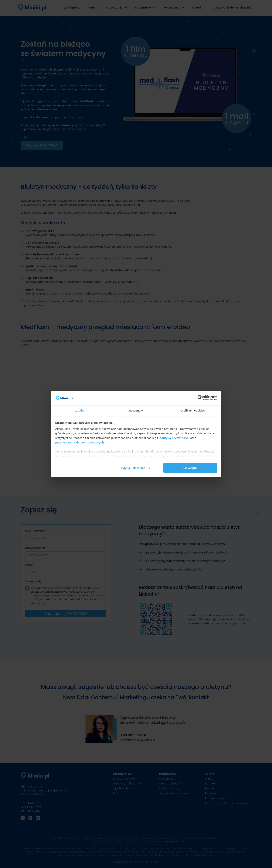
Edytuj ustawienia (136, 468)
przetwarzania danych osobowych (80, 442)
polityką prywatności (174, 438)
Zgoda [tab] (79, 410)
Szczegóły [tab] (136, 410)
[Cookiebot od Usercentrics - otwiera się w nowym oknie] (200, 398)
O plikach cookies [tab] (193, 410)
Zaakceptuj (190, 468)
